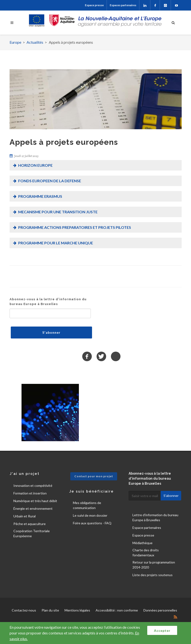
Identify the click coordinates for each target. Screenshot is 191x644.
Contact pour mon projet (94, 476)
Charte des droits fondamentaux (146, 553)
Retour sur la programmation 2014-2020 (154, 565)
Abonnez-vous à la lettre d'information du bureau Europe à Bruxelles (48, 302)
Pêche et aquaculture (30, 524)
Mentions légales (77, 610)
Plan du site (50, 610)
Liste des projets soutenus (153, 575)
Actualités (35, 42)
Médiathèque (142, 543)
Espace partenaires (147, 528)
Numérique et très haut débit (35, 501)
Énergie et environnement (33, 508)
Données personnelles (160, 610)
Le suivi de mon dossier (90, 515)
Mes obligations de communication (87, 505)
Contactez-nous (24, 610)
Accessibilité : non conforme (117, 610)
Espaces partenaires (123, 5)
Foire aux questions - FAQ (92, 523)
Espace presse (94, 5)
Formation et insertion (30, 493)
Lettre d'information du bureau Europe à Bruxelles (155, 517)
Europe (15, 42)
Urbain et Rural (25, 516)
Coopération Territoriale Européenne (32, 533)
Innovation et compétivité (33, 486)
